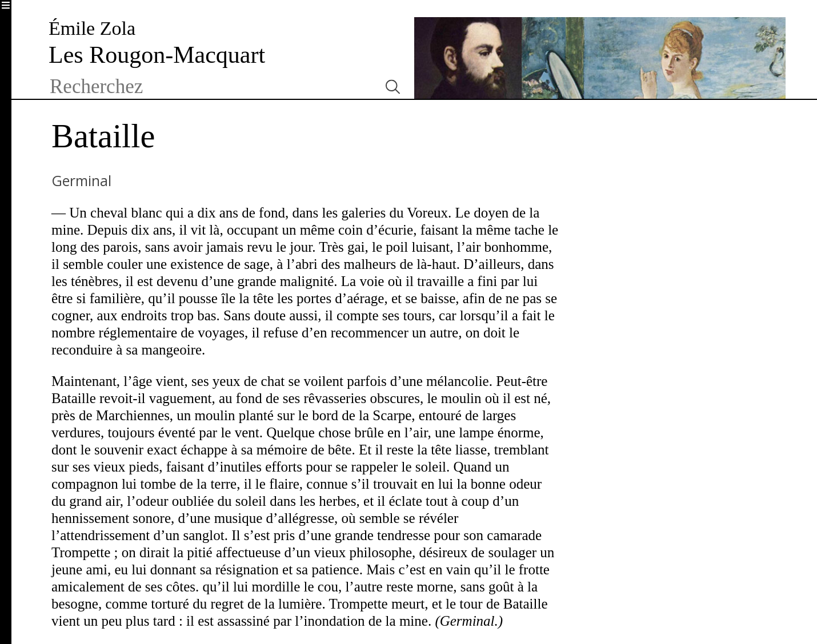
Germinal (81, 180)
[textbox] (210, 87)
